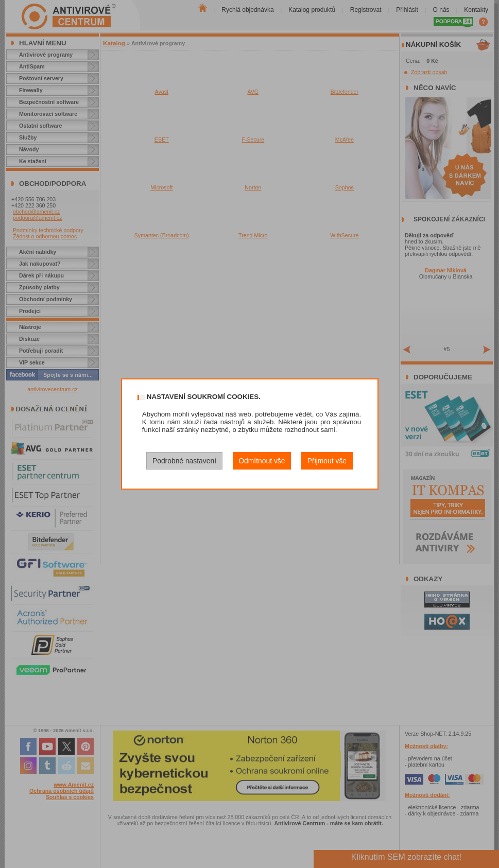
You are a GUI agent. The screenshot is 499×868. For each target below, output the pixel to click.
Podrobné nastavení (184, 461)
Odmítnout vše (262, 461)
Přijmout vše (327, 461)
